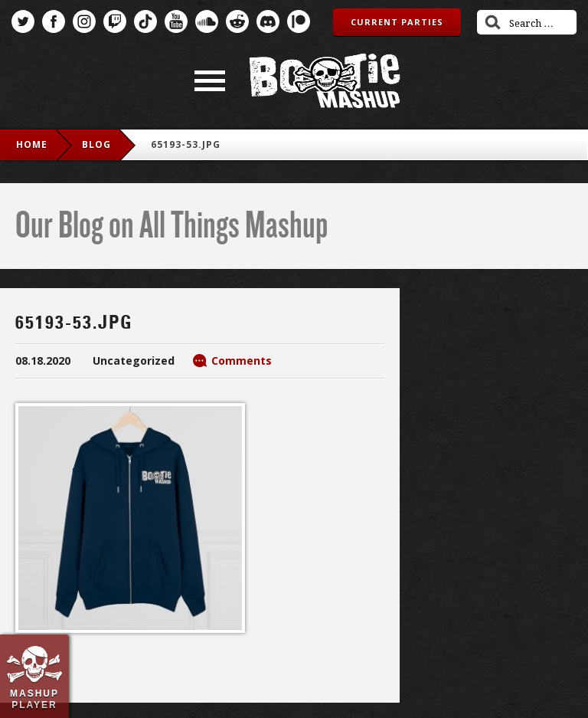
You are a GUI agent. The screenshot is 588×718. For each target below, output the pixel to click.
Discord (268, 21)
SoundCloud (207, 21)
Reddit (237, 21)
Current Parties (397, 22)
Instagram (84, 21)
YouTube (176, 21)
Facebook (54, 21)
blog (96, 144)
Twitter (23, 21)
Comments (242, 361)
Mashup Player (34, 699)
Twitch (115, 21)
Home (32, 144)
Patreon (299, 21)
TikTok (145, 21)
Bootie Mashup (325, 81)
